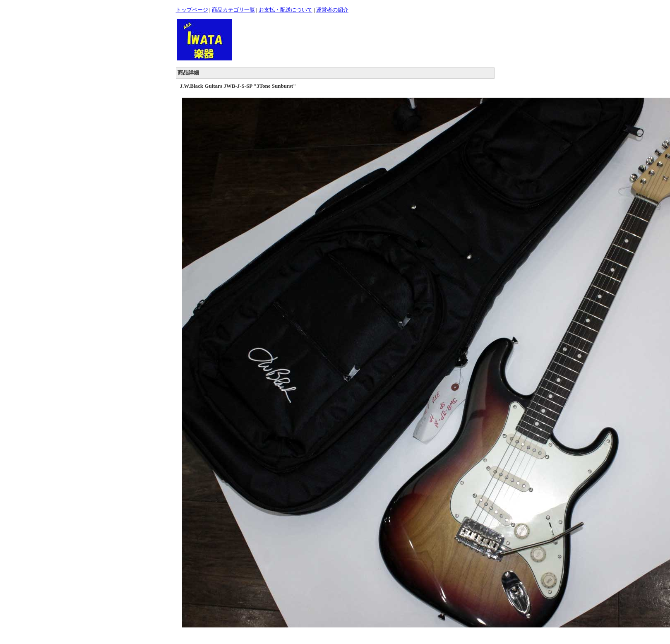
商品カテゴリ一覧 (233, 10)
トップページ (192, 10)
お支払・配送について (286, 10)
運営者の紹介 (332, 10)
